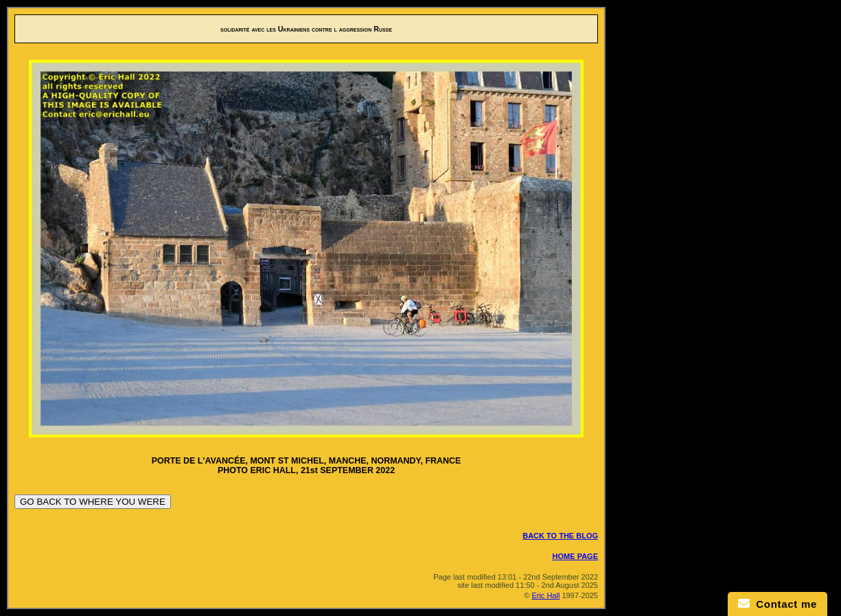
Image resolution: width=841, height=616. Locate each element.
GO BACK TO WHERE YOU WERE (93, 502)
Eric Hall (545, 595)
